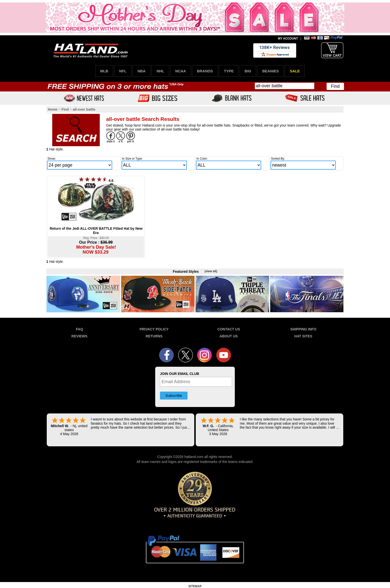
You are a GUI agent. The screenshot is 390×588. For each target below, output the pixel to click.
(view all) (211, 271)
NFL (123, 71)
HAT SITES (303, 336)
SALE (295, 71)
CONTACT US (229, 329)
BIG (248, 71)
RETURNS (154, 336)
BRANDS (205, 71)
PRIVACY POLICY (154, 329)
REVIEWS (79, 336)
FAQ (79, 329)
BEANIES (270, 71)
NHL (160, 71)
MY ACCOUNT (288, 39)
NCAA (180, 71)
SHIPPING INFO (303, 329)
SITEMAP (195, 586)
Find (335, 86)
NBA (142, 71)
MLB (104, 71)
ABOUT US (229, 336)
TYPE (229, 71)
